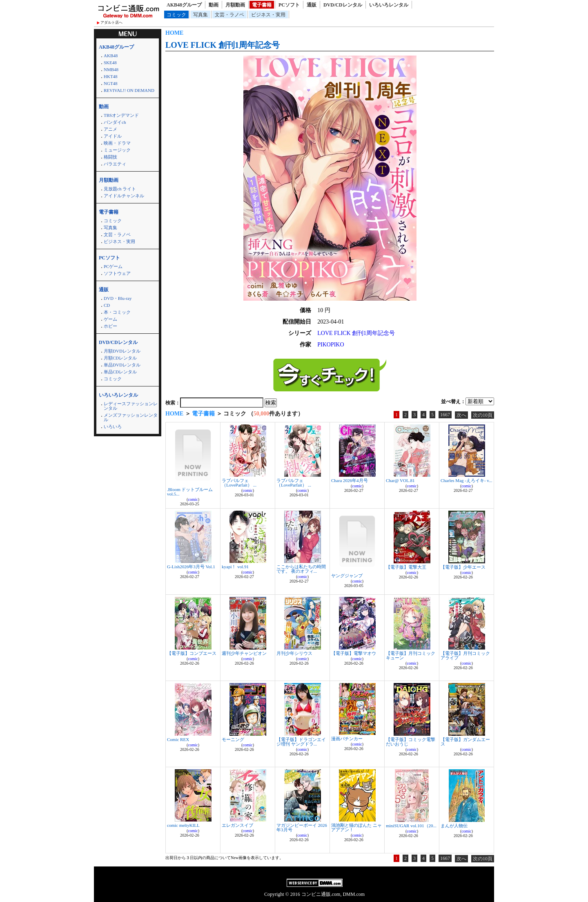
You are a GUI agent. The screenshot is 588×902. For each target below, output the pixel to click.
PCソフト (289, 5)
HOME (174, 33)
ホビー (110, 326)
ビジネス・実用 (268, 15)
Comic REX (178, 739)
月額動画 (235, 5)
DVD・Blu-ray (118, 298)
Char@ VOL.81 (400, 480)
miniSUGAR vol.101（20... (411, 826)
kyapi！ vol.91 (235, 567)
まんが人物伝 (454, 826)
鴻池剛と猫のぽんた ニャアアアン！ (356, 827)
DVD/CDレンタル (343, 5)
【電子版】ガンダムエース (465, 742)
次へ (461, 415)
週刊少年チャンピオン (244, 653)
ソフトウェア (117, 273)
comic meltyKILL (183, 825)
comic (193, 499)
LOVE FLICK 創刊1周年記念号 (223, 45)
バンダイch (115, 122)
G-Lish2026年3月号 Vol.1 (191, 567)
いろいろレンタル (389, 5)
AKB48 (111, 56)
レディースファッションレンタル (131, 406)
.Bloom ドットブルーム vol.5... (190, 492)
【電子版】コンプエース (192, 653)
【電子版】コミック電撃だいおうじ (411, 742)
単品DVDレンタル (122, 365)
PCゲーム (113, 266)
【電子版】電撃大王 (406, 567)
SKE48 (110, 63)
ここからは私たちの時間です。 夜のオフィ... (301, 569)
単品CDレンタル (120, 372)
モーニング (233, 739)
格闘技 (110, 157)
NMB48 (111, 69)
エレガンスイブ (237, 825)
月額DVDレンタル (122, 351)
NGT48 (111, 83)
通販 (312, 5)
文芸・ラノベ (229, 15)
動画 (214, 5)
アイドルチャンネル (124, 196)
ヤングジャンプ (347, 576)
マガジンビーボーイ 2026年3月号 (302, 827)
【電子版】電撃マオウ (354, 653)
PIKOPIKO (331, 345)
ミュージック (117, 150)
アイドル (113, 136)
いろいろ (113, 426)
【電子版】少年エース (463, 567)
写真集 (200, 15)
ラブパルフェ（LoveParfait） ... (239, 483)
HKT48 (111, 76)
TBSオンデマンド (121, 115)
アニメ (110, 129)
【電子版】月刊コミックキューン (411, 655)
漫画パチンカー (347, 739)
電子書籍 (262, 5)
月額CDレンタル (120, 358)
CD (107, 305)
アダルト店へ (111, 22)
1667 (445, 415)
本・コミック (117, 312)
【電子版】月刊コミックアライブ (465, 655)
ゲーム (110, 319)
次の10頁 (483, 415)
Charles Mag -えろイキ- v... (466, 480)
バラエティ (115, 164)
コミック (176, 15)
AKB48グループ (184, 5)
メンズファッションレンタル (131, 417)
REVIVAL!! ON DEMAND (129, 90)
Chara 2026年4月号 (350, 480)
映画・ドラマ (117, 143)
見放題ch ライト (120, 189)
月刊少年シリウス (294, 653)
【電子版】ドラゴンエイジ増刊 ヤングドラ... (301, 742)
